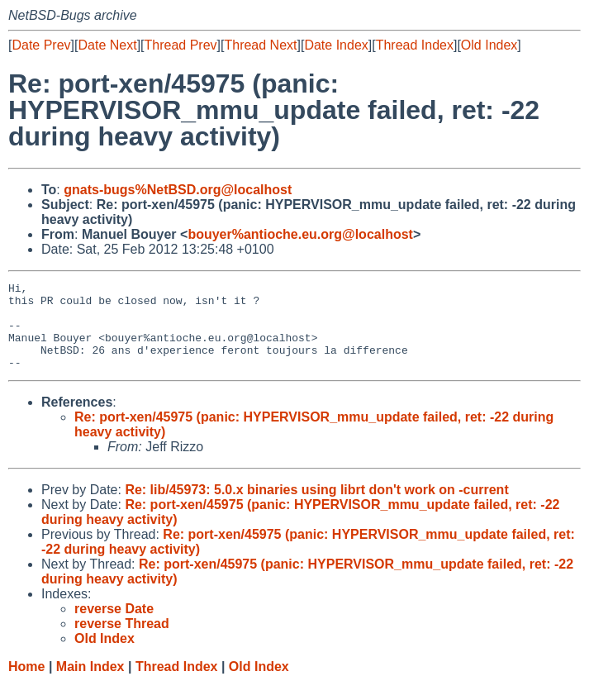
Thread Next (260, 45)
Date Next (107, 45)
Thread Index (415, 45)
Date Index (336, 45)
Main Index (90, 684)
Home (26, 684)
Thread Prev (181, 45)
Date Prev (41, 45)
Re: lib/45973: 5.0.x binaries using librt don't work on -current (316, 507)
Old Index (489, 45)
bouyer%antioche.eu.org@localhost (300, 234)
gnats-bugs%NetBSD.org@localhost (178, 190)
